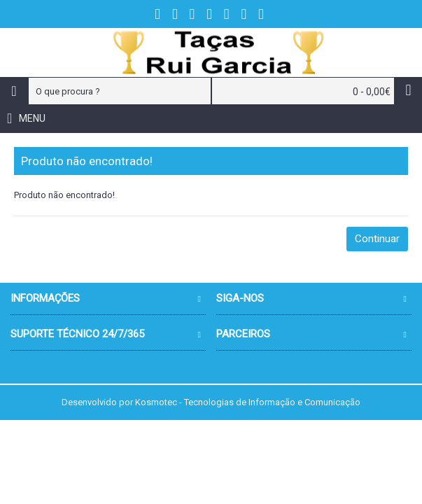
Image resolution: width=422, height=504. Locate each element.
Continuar (377, 239)
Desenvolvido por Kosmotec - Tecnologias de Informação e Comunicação (211, 402)
